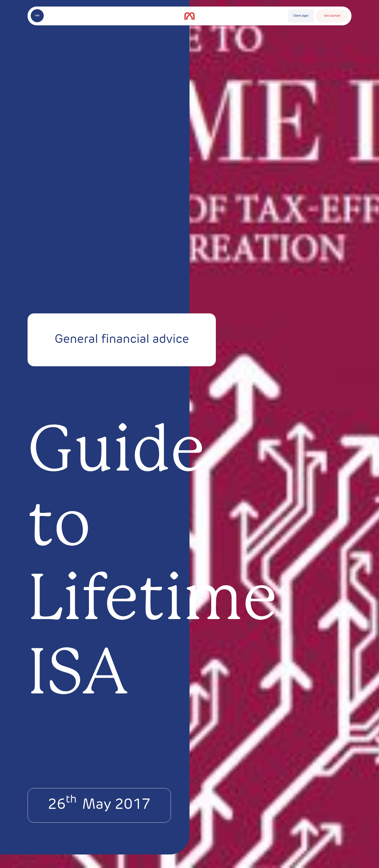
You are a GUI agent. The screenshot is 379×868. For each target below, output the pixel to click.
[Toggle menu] (37, 16)
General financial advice (122, 340)
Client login (301, 16)
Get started (332, 16)
